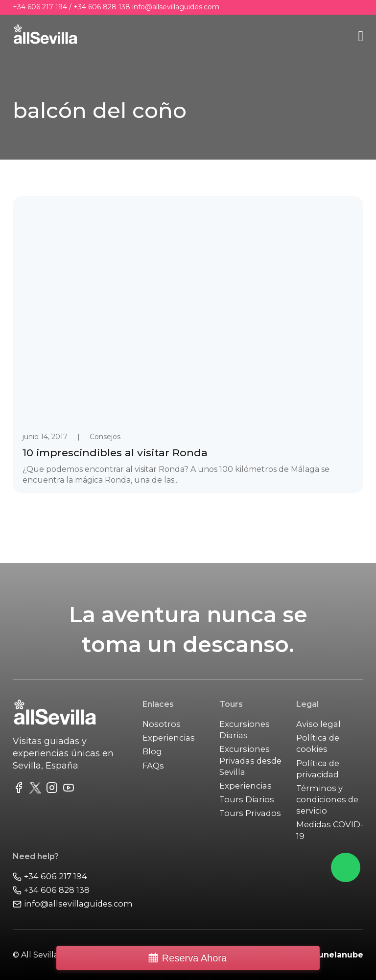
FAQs (153, 766)
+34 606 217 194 (40, 7)
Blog (152, 751)
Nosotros (162, 724)
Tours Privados (250, 813)
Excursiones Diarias (245, 730)
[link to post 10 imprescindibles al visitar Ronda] (188, 345)
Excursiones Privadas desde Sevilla (250, 760)
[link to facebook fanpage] (19, 789)
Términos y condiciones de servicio (327, 799)
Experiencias (169, 738)
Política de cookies (318, 743)
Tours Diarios (247, 799)
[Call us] (73, 876)
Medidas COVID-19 (330, 830)
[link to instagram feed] (52, 789)
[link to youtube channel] (69, 789)
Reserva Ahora (194, 958)
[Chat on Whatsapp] (346, 867)
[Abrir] (361, 36)
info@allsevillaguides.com (176, 7)
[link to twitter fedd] (35, 789)
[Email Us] (73, 904)
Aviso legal (318, 724)
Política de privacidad (318, 769)
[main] (46, 36)
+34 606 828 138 (102, 7)
